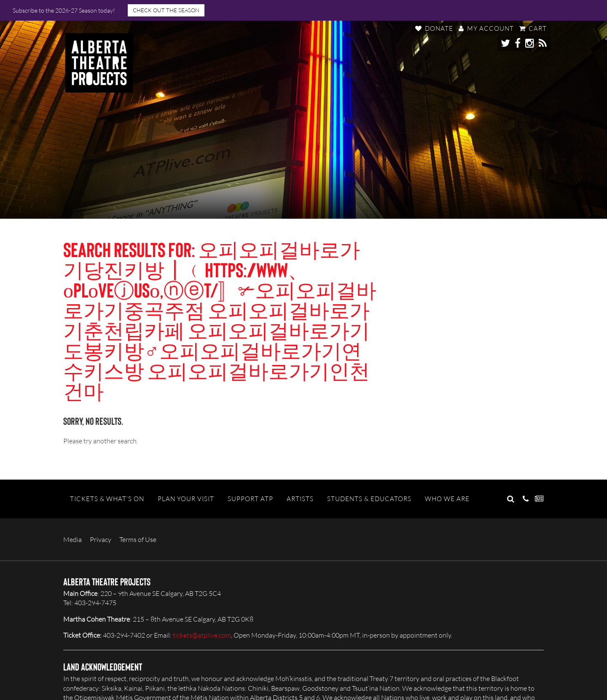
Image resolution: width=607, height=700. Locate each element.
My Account (486, 28)
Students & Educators (369, 499)
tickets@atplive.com (202, 635)
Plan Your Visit (186, 499)
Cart (533, 28)
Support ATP (250, 499)
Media (73, 539)
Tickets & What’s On (107, 499)
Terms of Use (138, 539)
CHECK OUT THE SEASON (166, 10)
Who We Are (447, 499)
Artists (300, 499)
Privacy (101, 539)
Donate (434, 28)
